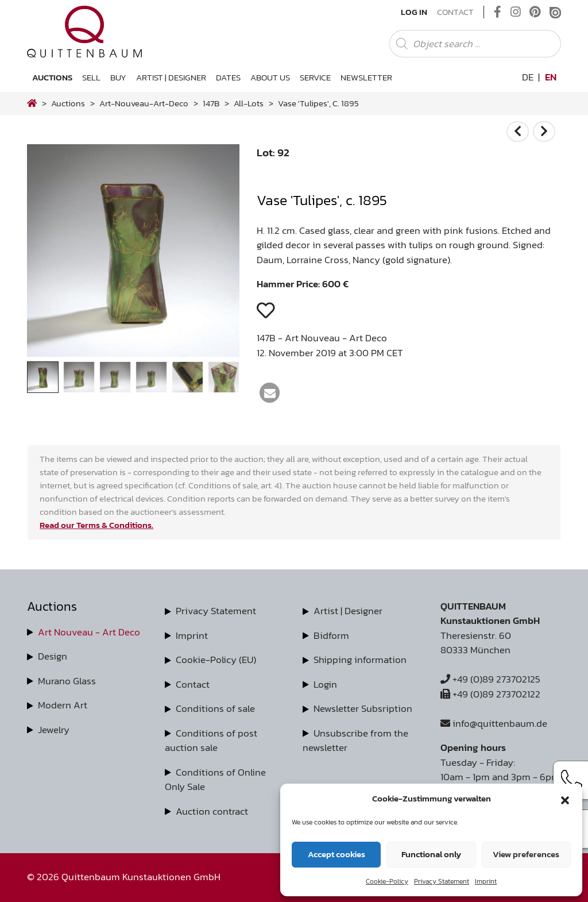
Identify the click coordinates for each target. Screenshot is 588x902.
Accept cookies (336, 854)
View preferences (526, 854)
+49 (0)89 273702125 (490, 679)
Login (325, 684)
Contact (455, 12)
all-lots (249, 103)
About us (270, 77)
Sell (91, 77)
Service (315, 77)
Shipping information (360, 660)
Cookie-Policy (387, 881)
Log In (414, 12)
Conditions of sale (215, 708)
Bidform (331, 635)
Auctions (52, 77)
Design (53, 656)
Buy (118, 77)
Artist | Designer (171, 77)
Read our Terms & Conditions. (96, 525)
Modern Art (63, 705)
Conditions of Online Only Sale (215, 780)
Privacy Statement (442, 881)
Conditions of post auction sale (211, 741)
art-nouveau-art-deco (144, 103)
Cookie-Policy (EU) (216, 660)
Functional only (431, 854)
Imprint (486, 881)
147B (211, 103)
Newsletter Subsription (363, 708)
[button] (565, 799)
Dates (228, 77)
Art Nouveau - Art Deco (89, 632)
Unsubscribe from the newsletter (355, 741)
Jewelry (54, 730)
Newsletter (366, 77)
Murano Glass (67, 681)
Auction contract (212, 811)
